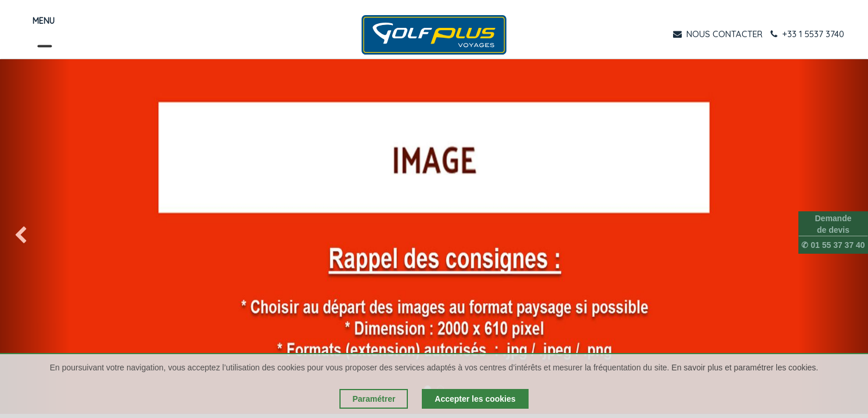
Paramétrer (374, 399)
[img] (35, 236)
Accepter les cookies (475, 399)
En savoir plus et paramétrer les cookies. (745, 367)
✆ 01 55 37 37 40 (833, 245)
